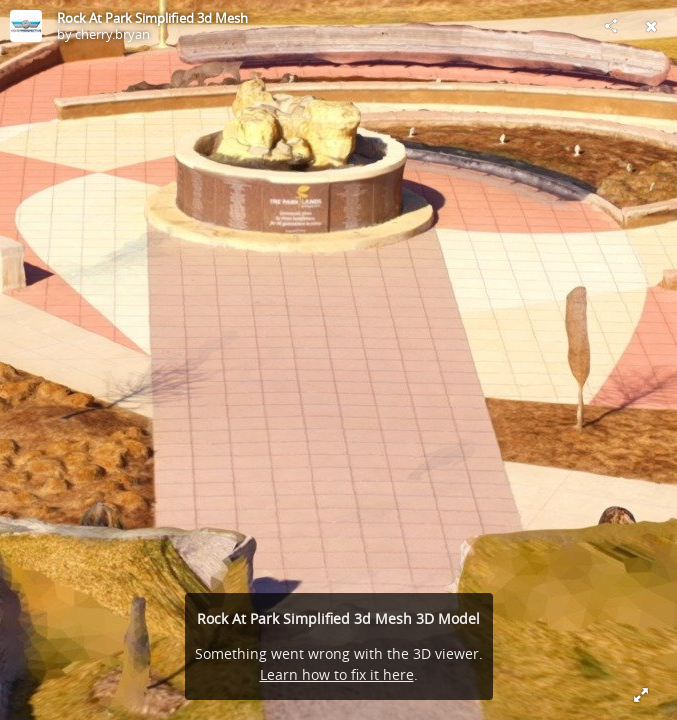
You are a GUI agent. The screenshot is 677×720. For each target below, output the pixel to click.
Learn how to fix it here (337, 674)
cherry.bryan (112, 34)
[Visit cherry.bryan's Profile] (26, 26)
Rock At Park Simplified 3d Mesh (152, 18)
